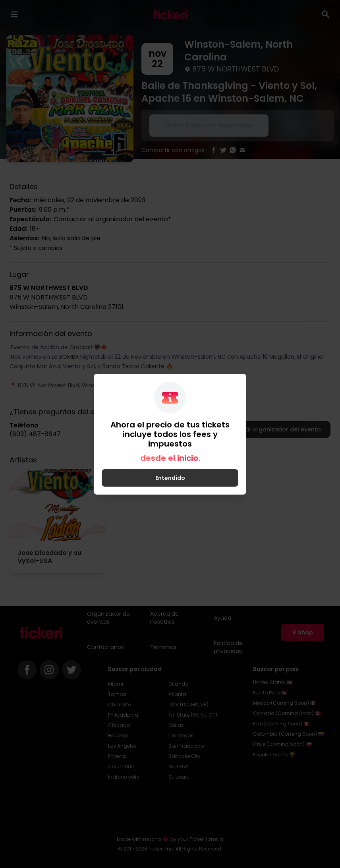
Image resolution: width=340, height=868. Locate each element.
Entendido (170, 478)
